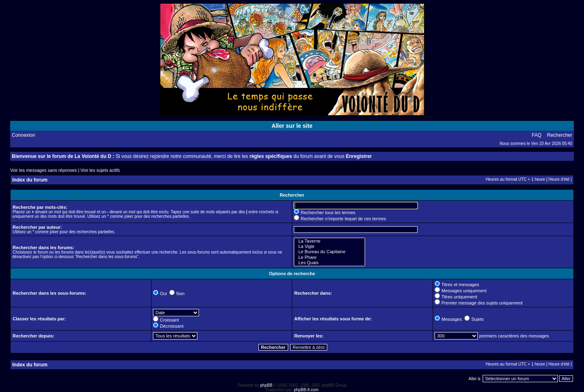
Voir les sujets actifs (100, 170)
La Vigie (329, 246)
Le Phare (329, 257)
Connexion (23, 135)
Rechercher (560, 135)
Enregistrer (359, 156)
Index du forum (30, 180)
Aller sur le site (292, 126)
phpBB (266, 385)
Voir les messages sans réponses (44, 170)
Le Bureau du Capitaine (329, 252)
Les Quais (329, 263)
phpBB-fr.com (306, 390)
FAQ (537, 135)
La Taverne (329, 241)
